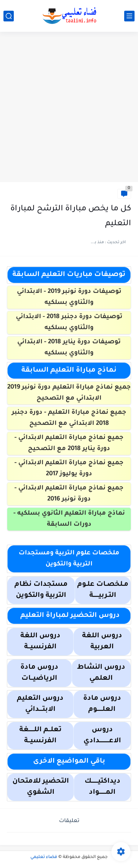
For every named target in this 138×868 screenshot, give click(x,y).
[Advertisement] (69, 108)
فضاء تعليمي (44, 857)
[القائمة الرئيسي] (129, 16)
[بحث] (9, 16)
